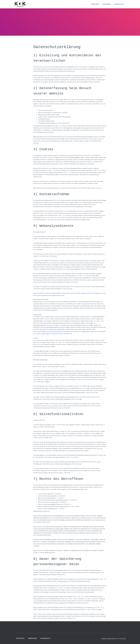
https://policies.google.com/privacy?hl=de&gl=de (86, 293)
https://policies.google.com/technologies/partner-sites (49, 295)
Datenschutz (119, 4)
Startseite (95, 4)
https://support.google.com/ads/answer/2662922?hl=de (49, 332)
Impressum (107, 4)
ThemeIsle (122, 639)
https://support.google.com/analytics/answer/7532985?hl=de (54, 334)
